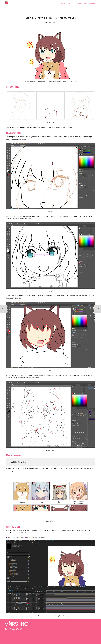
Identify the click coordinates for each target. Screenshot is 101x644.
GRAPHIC (79, 3)
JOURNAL (92, 3)
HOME (63, 3)
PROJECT (70, 3)
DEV (85, 3)
